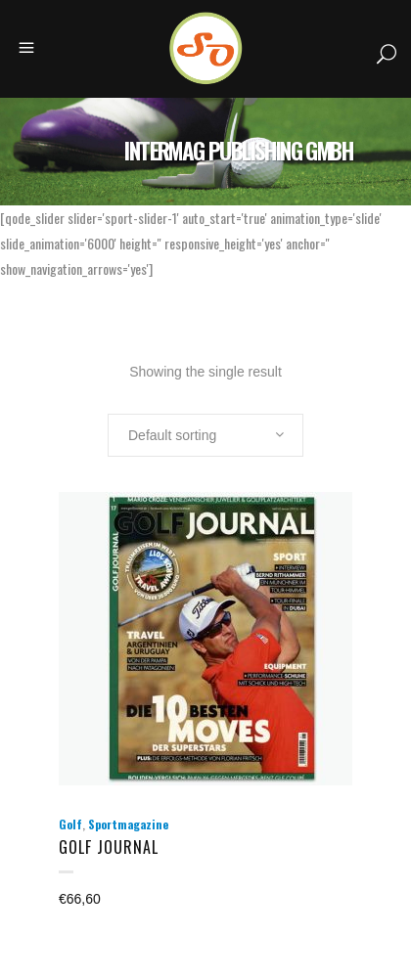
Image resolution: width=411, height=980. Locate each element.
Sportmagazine (128, 824)
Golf (70, 824)
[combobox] (205, 435)
